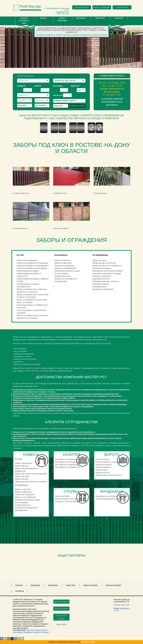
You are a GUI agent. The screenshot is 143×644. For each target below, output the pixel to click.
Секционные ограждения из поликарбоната (66, 280)
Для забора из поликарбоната (67, 467)
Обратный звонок (61, 602)
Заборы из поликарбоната (65, 268)
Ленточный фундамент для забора (110, 499)
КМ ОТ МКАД (58, 86)
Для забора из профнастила (67, 459)
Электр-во (75, 86)
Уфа (28, 630)
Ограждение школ (100, 287)
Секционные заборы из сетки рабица (32, 268)
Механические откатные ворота (109, 475)
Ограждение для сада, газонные (105, 281)
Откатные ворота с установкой (108, 462)
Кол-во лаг (58, 95)
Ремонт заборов (90, 586)
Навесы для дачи (22, 479)
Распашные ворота (103, 467)
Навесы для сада (22, 476)
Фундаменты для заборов (103, 289)
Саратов (36, 632)
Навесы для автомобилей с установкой (31, 481)
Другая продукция (62, 20)
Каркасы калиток (103, 472)
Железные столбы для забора (67, 501)
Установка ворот (102, 459)
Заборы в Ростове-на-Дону (24, 21)
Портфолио (81, 18)
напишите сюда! (88, 642)
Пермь (44, 630)
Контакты (119, 18)
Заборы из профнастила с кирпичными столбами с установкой (32, 296)
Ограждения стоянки (101, 279)
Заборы (43, 18)
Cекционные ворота (104, 464)
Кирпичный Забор (62, 496)
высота (38, 86)
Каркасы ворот (102, 470)
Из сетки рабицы (61, 273)
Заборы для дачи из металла (104, 263)
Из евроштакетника (62, 276)
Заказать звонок (82, 7)
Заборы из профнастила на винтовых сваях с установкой (32, 301)
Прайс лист (100, 18)
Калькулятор (122, 7)
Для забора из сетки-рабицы (67, 462)
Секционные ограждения (27, 260)
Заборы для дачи (99, 260)
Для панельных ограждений (67, 464)
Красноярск (18, 632)
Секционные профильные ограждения (32, 263)
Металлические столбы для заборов (70, 499)
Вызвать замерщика (102, 7)
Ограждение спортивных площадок (107, 273)
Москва (45, 632)
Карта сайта (61, 624)
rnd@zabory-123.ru (122, 609)
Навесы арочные (22, 466)
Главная (19, 586)
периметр (21, 86)
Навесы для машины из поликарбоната (31, 474)
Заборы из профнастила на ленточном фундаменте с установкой (32, 317)
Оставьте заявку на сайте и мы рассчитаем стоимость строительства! (71, 35)
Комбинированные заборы (28, 271)
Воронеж (28, 632)
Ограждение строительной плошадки (108, 271)
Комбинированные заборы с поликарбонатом (28, 285)
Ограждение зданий (100, 284)
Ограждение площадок (102, 268)
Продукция (35, 586)
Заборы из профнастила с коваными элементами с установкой (32, 290)
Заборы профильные (63, 263)
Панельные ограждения (64, 266)
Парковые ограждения (102, 276)
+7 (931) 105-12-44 (121, 605)
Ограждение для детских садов (67, 271)
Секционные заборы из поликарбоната (33, 266)
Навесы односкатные (23, 463)
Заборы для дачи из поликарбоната (107, 266)
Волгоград (35, 630)
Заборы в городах (113, 586)
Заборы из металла (62, 260)
